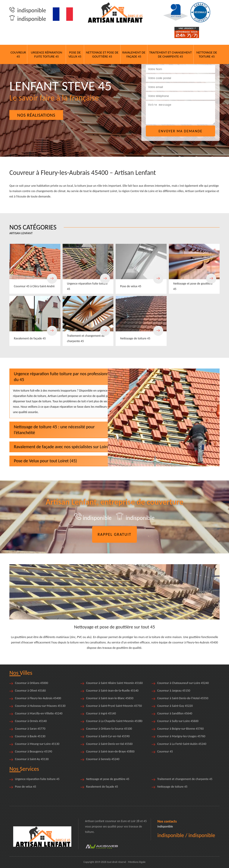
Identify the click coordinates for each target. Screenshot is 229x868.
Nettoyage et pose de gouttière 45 (102, 54)
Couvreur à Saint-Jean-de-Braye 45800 (110, 751)
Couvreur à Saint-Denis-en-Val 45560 (109, 744)
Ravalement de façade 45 (134, 54)
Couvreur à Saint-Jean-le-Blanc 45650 (110, 698)
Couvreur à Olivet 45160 (30, 691)
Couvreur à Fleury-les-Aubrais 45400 (38, 698)
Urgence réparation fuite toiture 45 (47, 54)
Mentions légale (137, 862)
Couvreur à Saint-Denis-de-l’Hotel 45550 (183, 698)
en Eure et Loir (126, 821)
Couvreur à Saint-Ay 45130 (32, 759)
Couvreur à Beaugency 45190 (34, 751)
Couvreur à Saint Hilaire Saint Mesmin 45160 (114, 683)
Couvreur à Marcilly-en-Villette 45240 (39, 713)
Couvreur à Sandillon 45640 (175, 713)
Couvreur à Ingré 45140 (101, 713)
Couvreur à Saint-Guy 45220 (175, 706)
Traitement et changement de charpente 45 (171, 54)
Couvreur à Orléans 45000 (32, 683)
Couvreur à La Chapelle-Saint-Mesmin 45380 (114, 721)
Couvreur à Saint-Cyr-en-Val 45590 (108, 736)
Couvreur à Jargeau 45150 (174, 691)
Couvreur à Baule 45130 (30, 736)
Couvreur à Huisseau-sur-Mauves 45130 (40, 706)
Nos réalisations (36, 115)
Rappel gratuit (115, 534)
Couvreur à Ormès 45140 (31, 721)
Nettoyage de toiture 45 (207, 54)
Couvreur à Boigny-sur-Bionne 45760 (180, 729)
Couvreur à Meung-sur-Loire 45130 (37, 744)
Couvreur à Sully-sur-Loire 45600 (178, 721)
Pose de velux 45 (75, 54)
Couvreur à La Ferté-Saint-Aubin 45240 (182, 744)
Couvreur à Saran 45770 (30, 729)
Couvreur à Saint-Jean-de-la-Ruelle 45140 (112, 691)
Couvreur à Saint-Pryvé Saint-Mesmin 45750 (114, 706)
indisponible (28, 10)
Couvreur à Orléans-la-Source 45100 (109, 729)
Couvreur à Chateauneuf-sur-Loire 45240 (183, 683)
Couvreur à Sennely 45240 (103, 759)
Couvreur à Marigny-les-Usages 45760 (181, 736)
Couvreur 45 (18, 54)
